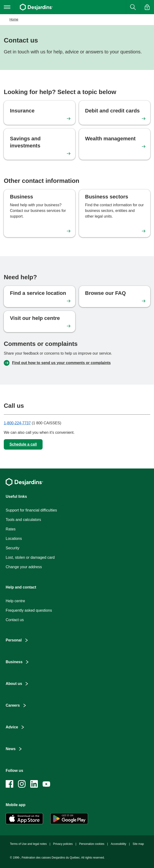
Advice (12, 727)
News (11, 749)
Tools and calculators (23, 520)
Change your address (24, 567)
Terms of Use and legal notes (28, 844)
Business (14, 662)
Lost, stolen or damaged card (30, 557)
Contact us (15, 620)
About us (14, 684)
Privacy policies (63, 844)
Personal (14, 640)
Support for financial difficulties (31, 510)
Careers (13, 705)
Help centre (15, 601)
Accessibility (118, 844)
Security (13, 548)
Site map (138, 844)
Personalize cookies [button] (92, 844)
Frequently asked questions (29, 610)
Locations (14, 539)
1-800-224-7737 (17, 423)
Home (14, 19)
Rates (11, 529)
